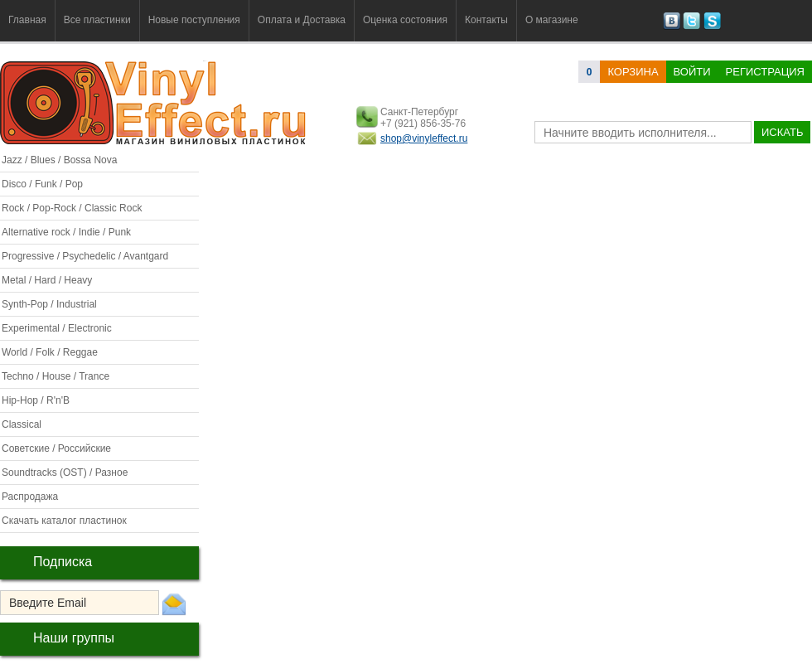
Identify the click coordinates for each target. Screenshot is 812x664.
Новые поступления (194, 20)
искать (782, 132)
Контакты (486, 20)
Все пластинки (97, 20)
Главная (27, 20)
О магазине (552, 20)
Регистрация (765, 72)
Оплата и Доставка (302, 20)
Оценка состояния (405, 20)
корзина (633, 72)
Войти (692, 72)
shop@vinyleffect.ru (424, 138)
